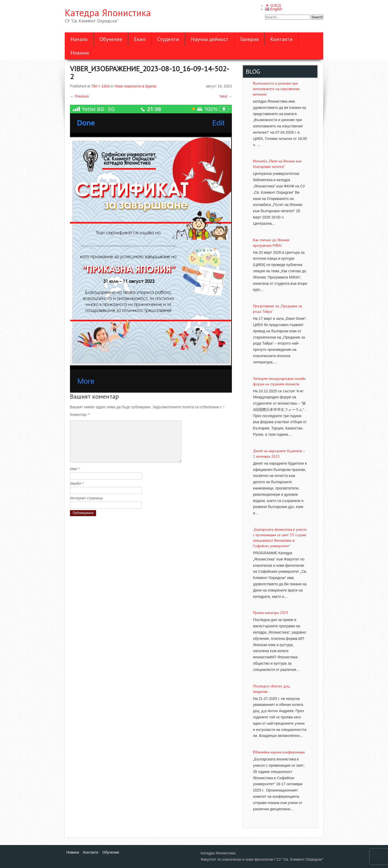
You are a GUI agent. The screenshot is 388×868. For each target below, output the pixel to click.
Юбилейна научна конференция (279, 752)
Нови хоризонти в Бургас (136, 86)
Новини (80, 53)
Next (226, 96)
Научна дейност (210, 39)
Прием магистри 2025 (271, 613)
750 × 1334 (100, 86)
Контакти (281, 39)
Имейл (77, 483)
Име (75, 469)
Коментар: (80, 415)
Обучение (111, 39)
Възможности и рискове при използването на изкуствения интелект (276, 89)
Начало (79, 39)
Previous (79, 96)
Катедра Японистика (108, 13)
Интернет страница (86, 498)
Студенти (168, 39)
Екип (140, 39)
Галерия (249, 39)
